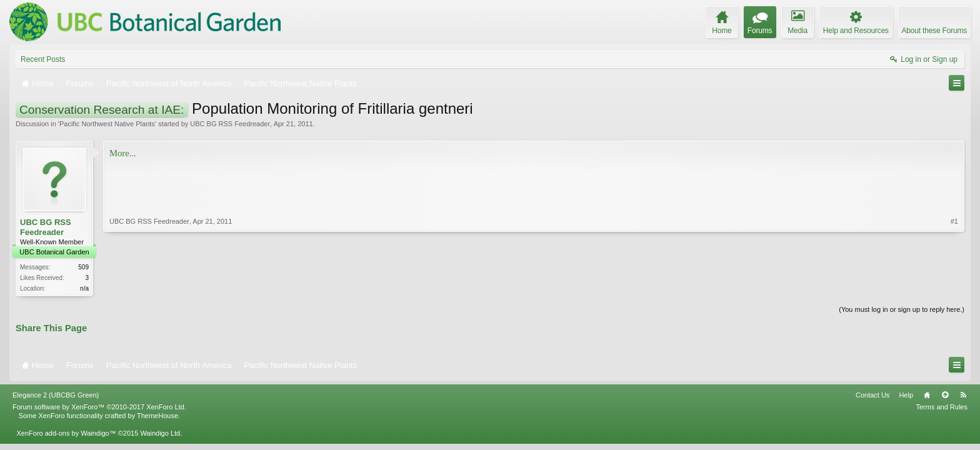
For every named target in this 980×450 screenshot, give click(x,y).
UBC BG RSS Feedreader (230, 124)
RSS (963, 395)
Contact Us (872, 395)
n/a (84, 288)
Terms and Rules (942, 407)
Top (945, 395)
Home (927, 395)
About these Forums (934, 31)
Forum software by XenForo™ (99, 407)
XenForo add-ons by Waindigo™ (66, 433)
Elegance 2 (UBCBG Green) (56, 395)
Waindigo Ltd (160, 433)
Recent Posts (43, 59)
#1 (954, 221)
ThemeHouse (157, 416)
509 (83, 267)
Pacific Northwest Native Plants (107, 124)
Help (906, 395)
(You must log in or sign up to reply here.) (902, 309)
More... (123, 153)
